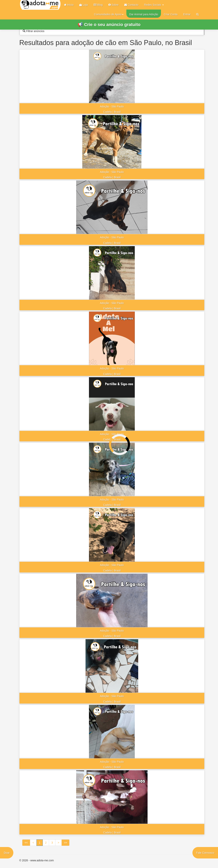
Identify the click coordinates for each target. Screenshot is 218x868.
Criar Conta (171, 14)
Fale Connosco (205, 853)
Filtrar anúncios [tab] (34, 31)
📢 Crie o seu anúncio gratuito (109, 24)
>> (65, 843)
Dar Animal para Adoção (144, 14)
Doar (7, 853)
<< (26, 843)
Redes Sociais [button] (154, 5)
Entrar (187, 14)
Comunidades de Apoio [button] (109, 14)
